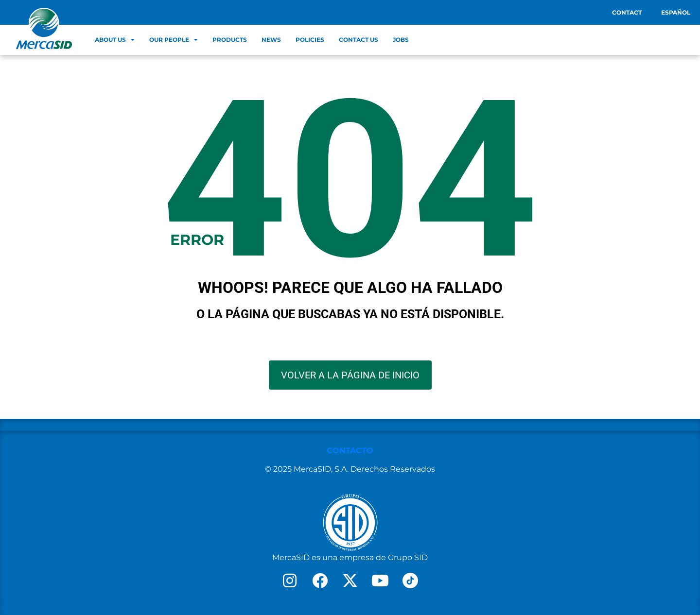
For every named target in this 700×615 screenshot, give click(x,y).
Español (676, 12)
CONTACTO (350, 451)
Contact (627, 12)
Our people (174, 40)
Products (230, 40)
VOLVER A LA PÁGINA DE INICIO (350, 375)
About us (115, 40)
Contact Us (359, 40)
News (271, 40)
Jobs (401, 40)
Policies (310, 40)
